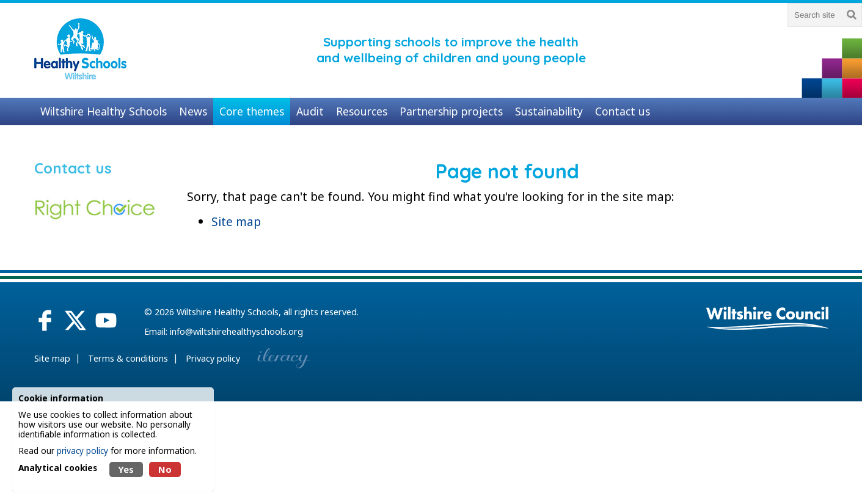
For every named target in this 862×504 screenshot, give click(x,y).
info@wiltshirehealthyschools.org (236, 331)
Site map (236, 221)
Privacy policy (213, 358)
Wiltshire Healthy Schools (228, 312)
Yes (126, 469)
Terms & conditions (128, 358)
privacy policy (82, 451)
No (165, 469)
